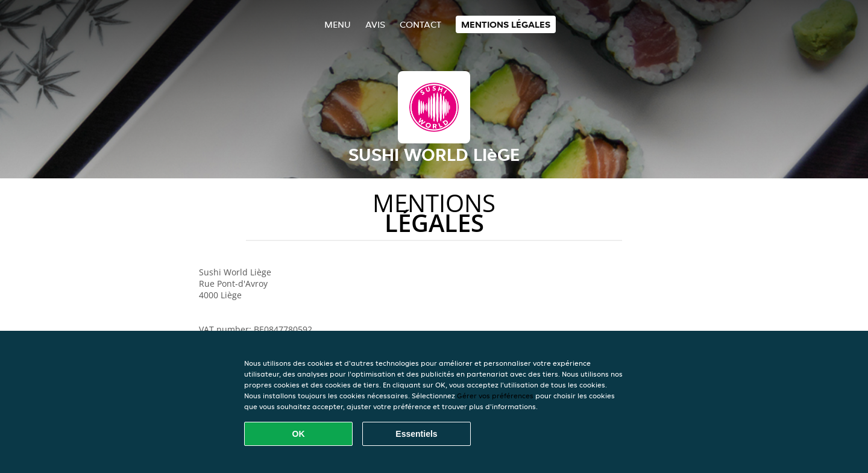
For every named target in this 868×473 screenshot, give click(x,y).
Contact (420, 24)
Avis (375, 24)
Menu (338, 24)
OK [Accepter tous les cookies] (299, 434)
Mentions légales (506, 24)
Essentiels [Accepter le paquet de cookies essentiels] (416, 434)
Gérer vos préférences (495, 396)
